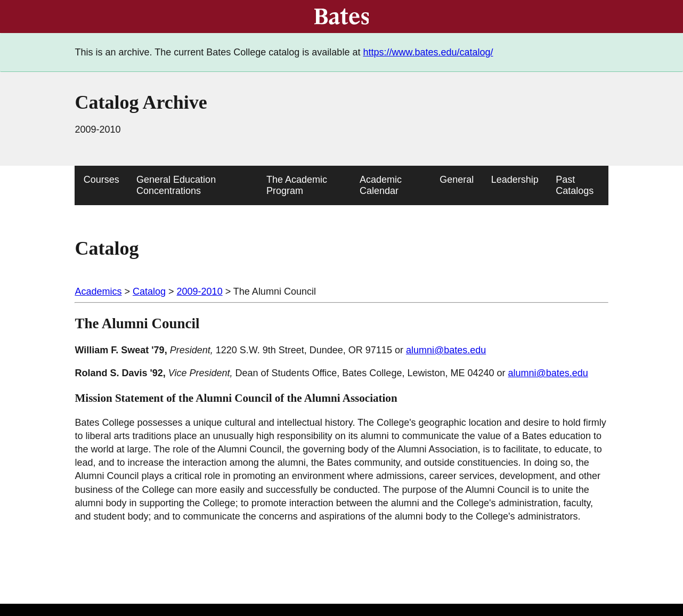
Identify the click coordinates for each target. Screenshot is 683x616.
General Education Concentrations (176, 185)
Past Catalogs (575, 185)
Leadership (515, 180)
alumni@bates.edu (446, 350)
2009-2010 (200, 291)
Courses (101, 180)
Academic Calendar (381, 185)
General (457, 180)
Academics (98, 291)
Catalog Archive (141, 102)
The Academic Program (297, 185)
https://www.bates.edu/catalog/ (428, 52)
